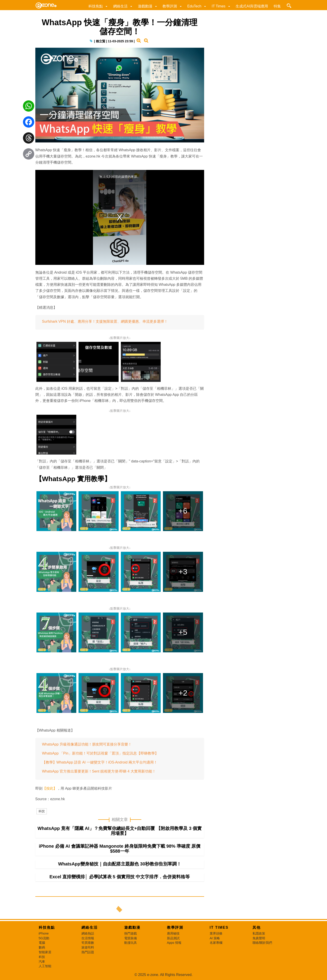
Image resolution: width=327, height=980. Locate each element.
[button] (106, 6)
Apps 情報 (174, 943)
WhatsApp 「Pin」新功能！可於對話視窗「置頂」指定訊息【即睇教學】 (100, 753)
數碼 (42, 947)
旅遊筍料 (88, 947)
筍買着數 (88, 943)
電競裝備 (131, 938)
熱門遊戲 (131, 933)
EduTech (194, 6)
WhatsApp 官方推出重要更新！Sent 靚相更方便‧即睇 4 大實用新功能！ (99, 771)
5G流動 (44, 938)
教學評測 (170, 6)
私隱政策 (259, 933)
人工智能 (45, 966)
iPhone (44, 933)
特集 (277, 6)
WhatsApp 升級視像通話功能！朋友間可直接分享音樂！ (87, 744)
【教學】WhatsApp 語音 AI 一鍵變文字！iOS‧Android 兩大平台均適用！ (100, 762)
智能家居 (45, 952)
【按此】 (50, 788)
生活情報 (88, 938)
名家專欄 (216, 943)
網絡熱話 (88, 933)
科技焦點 (96, 6)
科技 (42, 811)
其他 (257, 927)
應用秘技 (173, 933)
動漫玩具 (131, 943)
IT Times (219, 6)
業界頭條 (216, 933)
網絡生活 (120, 6)
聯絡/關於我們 (262, 943)
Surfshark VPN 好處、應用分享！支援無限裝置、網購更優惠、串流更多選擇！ (105, 321)
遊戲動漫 (145, 6)
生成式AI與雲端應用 (252, 6)
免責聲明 (259, 938)
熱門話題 (88, 952)
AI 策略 (215, 938)
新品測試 (173, 938)
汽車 (42, 962)
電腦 (42, 943)
